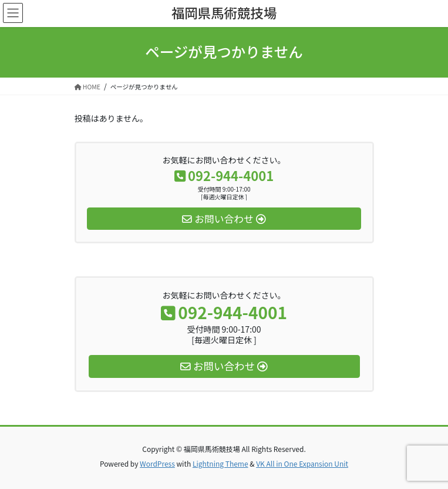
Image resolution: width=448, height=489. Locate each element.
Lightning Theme (220, 463)
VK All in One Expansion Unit (302, 463)
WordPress (157, 463)
